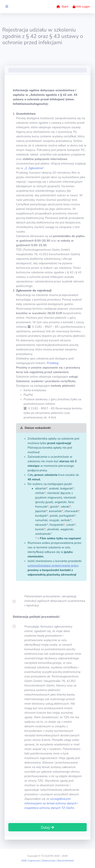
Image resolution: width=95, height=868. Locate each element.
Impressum (34, 861)
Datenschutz (49, 861)
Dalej (48, 827)
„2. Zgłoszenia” (34, 168)
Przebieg (53, 363)
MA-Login (81, 7)
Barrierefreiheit (66, 861)
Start (62, 7)
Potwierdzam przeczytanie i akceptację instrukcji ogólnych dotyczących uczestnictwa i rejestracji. (55, 601)
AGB (24, 861)
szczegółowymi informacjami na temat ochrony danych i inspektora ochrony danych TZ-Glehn (51, 803)
